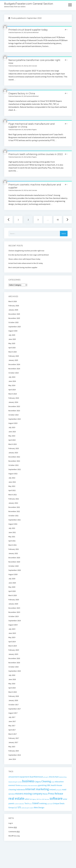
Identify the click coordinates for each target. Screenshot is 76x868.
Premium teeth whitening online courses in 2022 (36, 154)
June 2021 (12, 532)
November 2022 (14, 461)
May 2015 (12, 747)
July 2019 (12, 629)
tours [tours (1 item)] (31, 804)
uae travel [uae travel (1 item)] (50, 804)
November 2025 (14, 318)
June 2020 (12, 583)
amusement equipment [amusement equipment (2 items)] (19, 777)
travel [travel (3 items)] (36, 803)
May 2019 (12, 637)
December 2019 (14, 608)
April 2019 (12, 642)
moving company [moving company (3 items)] (33, 794)
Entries (13, 827)
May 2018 (12, 684)
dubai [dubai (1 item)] (53, 782)
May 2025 (12, 343)
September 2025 (15, 327)
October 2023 (13, 415)
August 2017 (13, 713)
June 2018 (12, 679)
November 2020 (14, 562)
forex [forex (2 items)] (18, 785)
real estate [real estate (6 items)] (16, 798)
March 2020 (13, 595)
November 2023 (14, 411)
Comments (14, 832)
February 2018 (14, 696)
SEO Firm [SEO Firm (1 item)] (39, 799)
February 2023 (14, 448)
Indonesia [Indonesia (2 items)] (21, 789)
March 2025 (13, 352)
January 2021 (13, 553)
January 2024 (13, 402)
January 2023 (13, 453)
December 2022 (14, 457)
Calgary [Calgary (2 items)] (38, 782)
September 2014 (15, 755)
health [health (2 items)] (54, 785)
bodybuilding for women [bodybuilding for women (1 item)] (15, 782)
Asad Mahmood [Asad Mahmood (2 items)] (36, 777)
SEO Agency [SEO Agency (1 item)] (33, 799)
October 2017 (13, 705)
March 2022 (13, 495)
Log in (11, 823)
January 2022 (13, 503)
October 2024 (13, 373)
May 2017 (12, 726)
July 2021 (12, 528)
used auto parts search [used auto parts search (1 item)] (27, 808)
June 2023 (12, 432)
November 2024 (14, 369)
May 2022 (12, 486)
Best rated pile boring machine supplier (23, 267)
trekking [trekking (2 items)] (43, 803)
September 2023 (15, 419)
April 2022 (12, 490)
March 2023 (13, 444)
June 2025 (12, 339)
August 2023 (13, 423)
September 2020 (15, 570)
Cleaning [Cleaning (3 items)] (46, 781)
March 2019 (13, 646)
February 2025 (14, 356)
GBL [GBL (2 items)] (49, 785)
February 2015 (14, 751)
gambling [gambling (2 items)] (42, 785)
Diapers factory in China (22, 94)
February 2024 (14, 398)
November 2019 (14, 612)
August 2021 (13, 524)
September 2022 (15, 469)
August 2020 (13, 574)
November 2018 (14, 663)
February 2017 (14, 738)
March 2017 (13, 734)
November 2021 (14, 511)
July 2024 (12, 377)
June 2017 (12, 721)
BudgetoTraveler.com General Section (29, 4)
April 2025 (12, 348)
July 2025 (12, 335)
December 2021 (14, 507)
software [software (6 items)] (56, 798)
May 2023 (12, 436)
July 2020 (12, 579)
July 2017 (12, 717)
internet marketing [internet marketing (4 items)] (37, 789)
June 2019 (12, 633)
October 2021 (13, 516)
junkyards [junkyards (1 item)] (59, 790)
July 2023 (12, 427)
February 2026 (14, 306)
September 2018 (15, 671)
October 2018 (13, 667)
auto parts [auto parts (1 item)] (46, 777)
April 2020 (12, 591)
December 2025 (14, 314)
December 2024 (14, 364)
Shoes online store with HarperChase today (24, 259)
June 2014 (12, 759)
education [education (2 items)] (59, 782)
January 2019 (13, 654)
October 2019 (13, 616)
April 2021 (12, 541)
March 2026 (13, 301)
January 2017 (13, 742)
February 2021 (14, 549)
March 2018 (13, 692)
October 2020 (13, 566)
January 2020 (13, 604)
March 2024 (13, 394)
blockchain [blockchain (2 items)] (54, 777)
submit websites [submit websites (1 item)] (19, 804)
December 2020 (14, 558)
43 (58, 220)
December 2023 (14, 406)
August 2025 (13, 331)
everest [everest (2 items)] (12, 785)
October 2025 (13, 322)
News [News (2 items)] (45, 794)
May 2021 (12, 537)
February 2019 (14, 650)
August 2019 (13, 625)
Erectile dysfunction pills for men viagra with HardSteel (29, 255)
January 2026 (13, 310)
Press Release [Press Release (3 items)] (56, 794)
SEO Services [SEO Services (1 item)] (46, 799)
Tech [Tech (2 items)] (27, 803)
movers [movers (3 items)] (19, 794)
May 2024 (12, 385)
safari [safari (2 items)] (27, 799)
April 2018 (12, 688)
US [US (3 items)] (19, 807)
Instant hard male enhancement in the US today (26, 263)
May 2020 (12, 587)
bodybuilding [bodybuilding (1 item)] (63, 777)
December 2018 (14, 658)
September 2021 (15, 520)
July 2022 (12, 478)
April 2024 (12, 390)
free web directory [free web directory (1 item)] (33, 786)
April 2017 (12, 730)
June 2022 (12, 482)
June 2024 (12, 381)
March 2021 (13, 545)
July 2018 (12, 675)
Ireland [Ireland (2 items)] (52, 789)
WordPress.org (14, 836)
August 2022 (13, 474)
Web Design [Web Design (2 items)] (39, 807)
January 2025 (13, 360)
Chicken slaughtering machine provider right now (26, 251)
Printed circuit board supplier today (28, 30)
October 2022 (13, 465)
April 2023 (12, 440)
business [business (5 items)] (28, 781)
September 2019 (15, 621)
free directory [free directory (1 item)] (24, 786)
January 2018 (13, 700)
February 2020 (14, 600)
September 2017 (15, 709)
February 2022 (14, 499)
